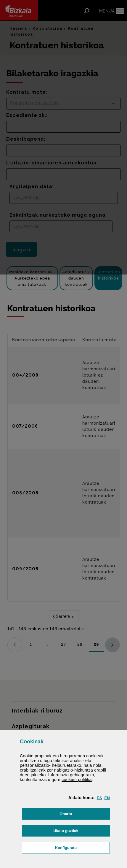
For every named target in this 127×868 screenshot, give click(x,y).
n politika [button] (77, 780)
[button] (99, 798)
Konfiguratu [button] (82, 847)
